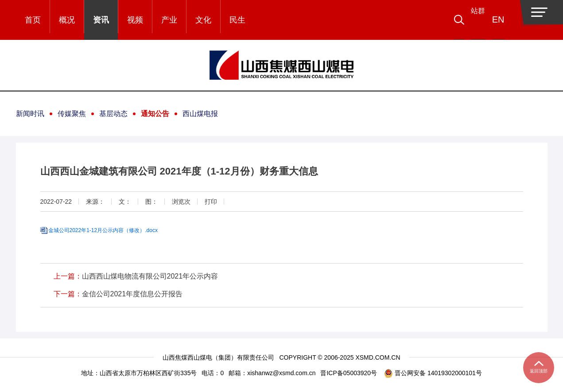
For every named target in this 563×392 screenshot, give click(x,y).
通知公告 (155, 114)
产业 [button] (169, 20)
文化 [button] (203, 20)
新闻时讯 (30, 114)
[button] (472, 20)
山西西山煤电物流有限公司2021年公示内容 (150, 276)
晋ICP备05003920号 (349, 373)
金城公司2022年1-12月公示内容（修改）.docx (103, 230)
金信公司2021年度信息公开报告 (132, 294)
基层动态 (113, 114)
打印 (211, 202)
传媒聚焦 (72, 114)
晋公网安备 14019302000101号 (433, 373)
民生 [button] (237, 20)
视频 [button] (135, 20)
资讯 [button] (101, 20)
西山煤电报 (200, 114)
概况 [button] (67, 20)
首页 (33, 20)
